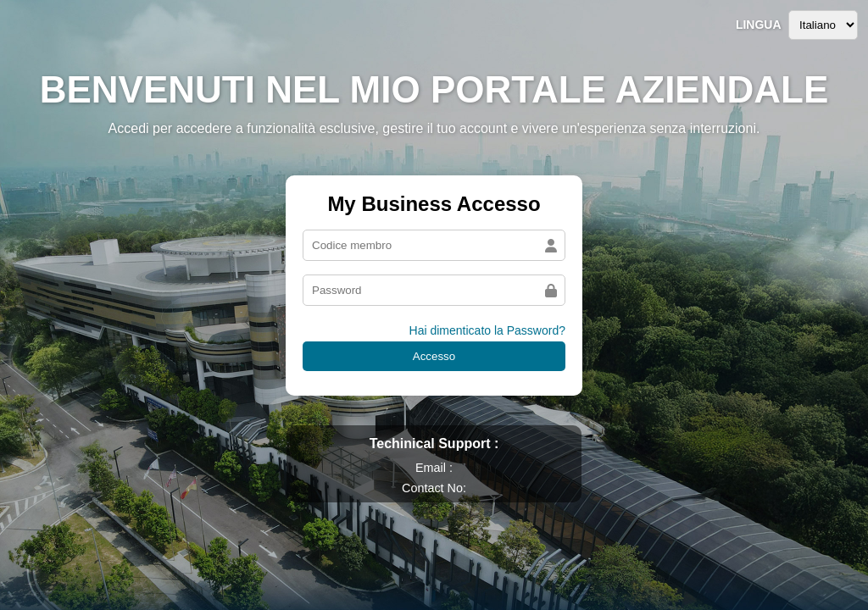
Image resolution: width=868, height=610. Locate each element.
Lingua (759, 25)
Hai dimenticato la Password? (487, 330)
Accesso (434, 356)
